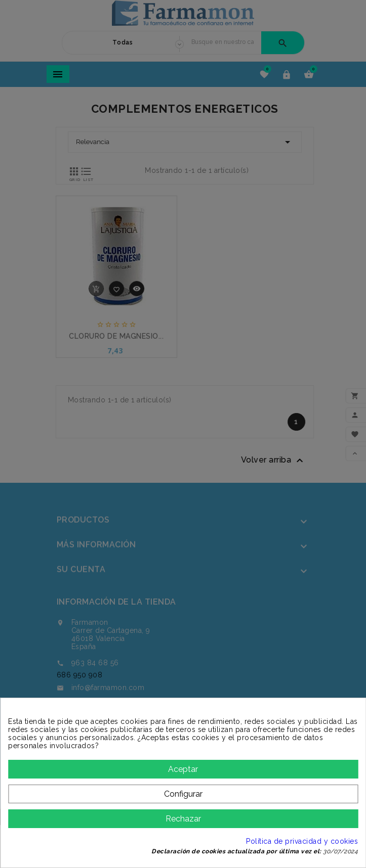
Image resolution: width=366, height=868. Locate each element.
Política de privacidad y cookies (302, 841)
